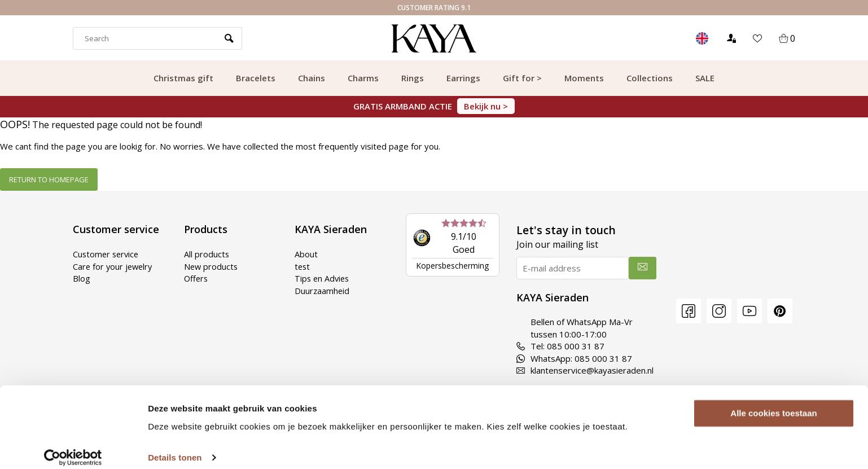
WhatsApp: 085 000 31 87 (574, 358)
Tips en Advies (323, 278)
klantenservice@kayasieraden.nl (585, 370)
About (306, 254)
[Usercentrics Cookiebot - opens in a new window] (73, 447)
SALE (705, 78)
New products (212, 266)
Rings (413, 78)
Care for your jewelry (114, 266)
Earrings (463, 78)
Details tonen (175, 447)
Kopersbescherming (452, 266)
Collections (650, 78)
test (303, 266)
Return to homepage (49, 179)
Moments (584, 78)
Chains (312, 78)
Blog (82, 278)
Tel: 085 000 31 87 (560, 346)
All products (207, 254)
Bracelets (256, 78)
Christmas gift (183, 78)
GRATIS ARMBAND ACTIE (434, 106)
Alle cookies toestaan (773, 403)
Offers (197, 278)
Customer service (107, 254)
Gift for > (522, 78)
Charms (363, 78)
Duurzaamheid (323, 290)
